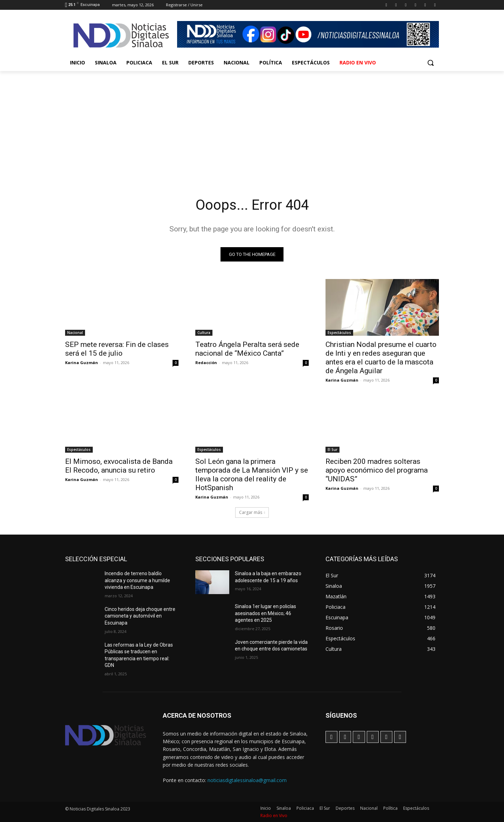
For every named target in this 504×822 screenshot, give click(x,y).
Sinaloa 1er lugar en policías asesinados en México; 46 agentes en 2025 (265, 613)
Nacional (75, 333)
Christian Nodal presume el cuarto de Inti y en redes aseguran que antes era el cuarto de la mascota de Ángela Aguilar (381, 358)
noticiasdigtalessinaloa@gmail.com (247, 780)
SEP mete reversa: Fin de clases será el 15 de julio (117, 349)
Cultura (204, 333)
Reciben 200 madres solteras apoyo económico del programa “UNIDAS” (377, 470)
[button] (430, 63)
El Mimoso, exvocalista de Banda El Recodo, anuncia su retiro (119, 466)
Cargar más (252, 512)
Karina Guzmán (82, 363)
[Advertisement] (252, 124)
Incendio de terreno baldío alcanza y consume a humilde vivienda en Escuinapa (137, 580)
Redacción (206, 363)
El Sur (332, 450)
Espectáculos (339, 333)
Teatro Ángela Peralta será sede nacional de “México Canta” (247, 349)
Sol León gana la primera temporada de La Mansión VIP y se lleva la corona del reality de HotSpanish (252, 475)
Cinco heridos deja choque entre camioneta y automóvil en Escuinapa (140, 616)
